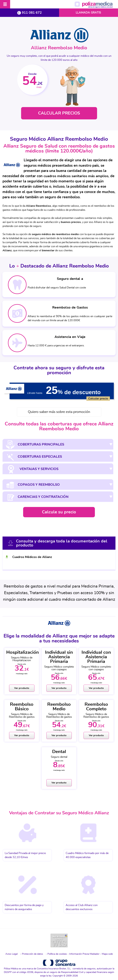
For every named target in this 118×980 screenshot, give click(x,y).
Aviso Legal (11, 954)
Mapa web (107, 954)
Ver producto (22, 688)
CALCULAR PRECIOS (59, 113)
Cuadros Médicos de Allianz (32, 557)
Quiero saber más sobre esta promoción (59, 412)
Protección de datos (32, 954)
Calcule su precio (59, 512)
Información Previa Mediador (84, 954)
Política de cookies (57, 954)
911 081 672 (29, 13)
